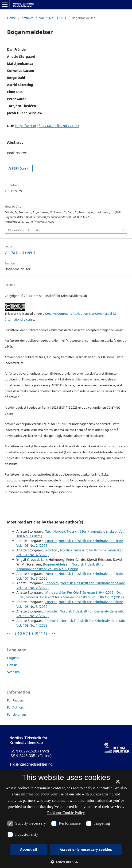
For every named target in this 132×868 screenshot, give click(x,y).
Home (11, 18)
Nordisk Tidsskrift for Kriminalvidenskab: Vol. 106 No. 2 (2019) (75, 597)
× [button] (118, 783)
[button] (66, 862)
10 (36, 633)
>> (53, 633)
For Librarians (17, 714)
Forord (51, 541)
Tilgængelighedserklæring (31, 764)
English (13, 658)
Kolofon (52, 550)
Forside (52, 611)
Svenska (13, 672)
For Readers (15, 700)
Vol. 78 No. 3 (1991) (53, 18)
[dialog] (66, 819)
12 (46, 633)
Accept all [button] (29, 849)
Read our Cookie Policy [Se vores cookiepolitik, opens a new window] (66, 813)
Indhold (52, 583)
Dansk (12, 665)
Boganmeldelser (56, 564)
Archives (27, 18)
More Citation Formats (24, 230)
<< (9, 633)
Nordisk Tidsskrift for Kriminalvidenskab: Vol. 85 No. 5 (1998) (61, 567)
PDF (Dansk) (20, 168)
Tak (48, 531)
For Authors (15, 707)
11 (41, 633)
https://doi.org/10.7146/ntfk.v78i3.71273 (47, 126)
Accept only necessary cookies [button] (86, 850)
